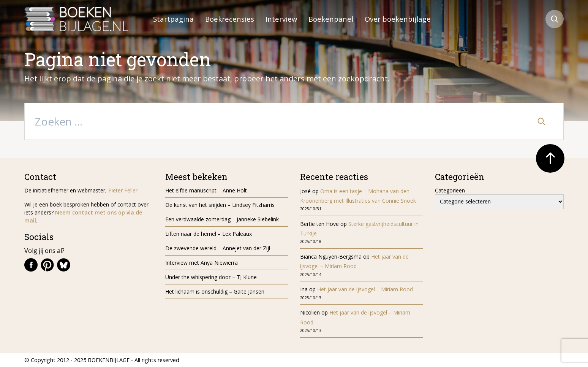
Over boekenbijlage (398, 19)
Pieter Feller (123, 190)
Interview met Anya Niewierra (202, 263)
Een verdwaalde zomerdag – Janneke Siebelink (222, 219)
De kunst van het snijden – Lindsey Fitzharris (220, 205)
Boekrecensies (230, 19)
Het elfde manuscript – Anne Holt (206, 190)
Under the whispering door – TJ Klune (211, 277)
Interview (281, 19)
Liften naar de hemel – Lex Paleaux (209, 234)
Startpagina (173, 19)
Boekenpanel (331, 19)
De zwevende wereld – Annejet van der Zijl (218, 248)
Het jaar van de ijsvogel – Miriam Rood (366, 289)
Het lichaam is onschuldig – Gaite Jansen (215, 292)
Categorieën (450, 190)
